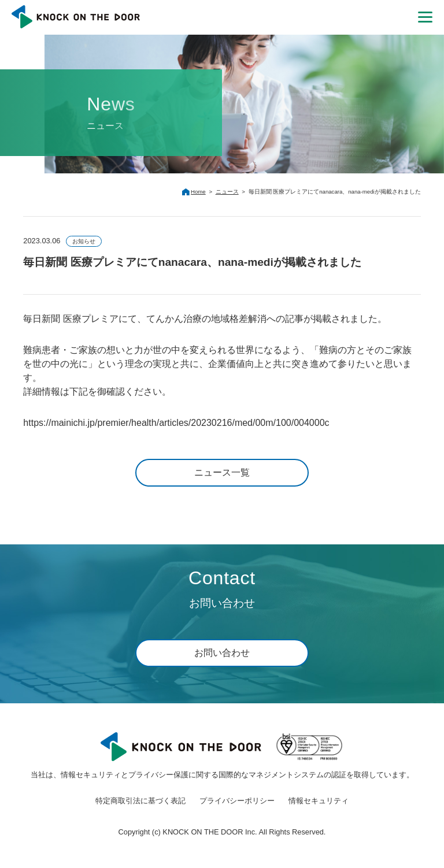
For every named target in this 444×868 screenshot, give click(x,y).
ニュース (227, 192)
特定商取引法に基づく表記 (140, 801)
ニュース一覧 (222, 472)
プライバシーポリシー (237, 801)
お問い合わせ (222, 653)
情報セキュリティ (319, 801)
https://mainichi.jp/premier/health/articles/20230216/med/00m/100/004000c (176, 423)
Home (198, 192)
